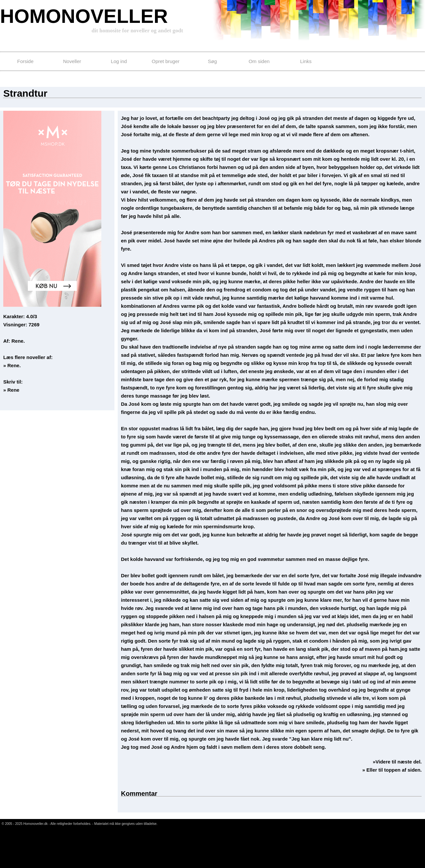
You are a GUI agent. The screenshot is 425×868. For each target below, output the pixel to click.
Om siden (259, 61)
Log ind (119, 61)
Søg (212, 61)
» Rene (11, 390)
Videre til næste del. (399, 762)
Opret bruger (166, 61)
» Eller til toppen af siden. (392, 770)
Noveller (72, 61)
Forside (25, 61)
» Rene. (12, 365)
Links (306, 61)
